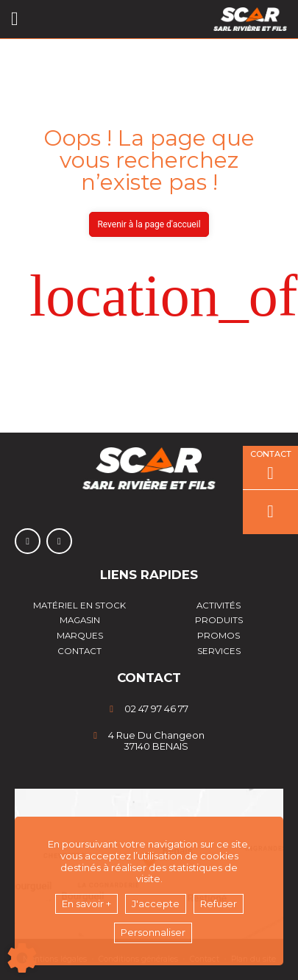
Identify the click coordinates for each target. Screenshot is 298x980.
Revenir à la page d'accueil (149, 224)
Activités (219, 606)
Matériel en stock (79, 606)
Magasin (80, 620)
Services (219, 651)
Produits (219, 620)
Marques (80, 636)
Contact (79, 651)
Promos (219, 636)
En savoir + (86, 903)
